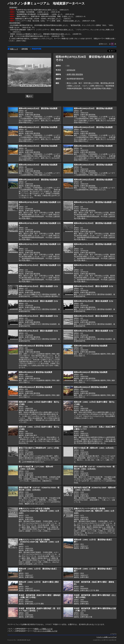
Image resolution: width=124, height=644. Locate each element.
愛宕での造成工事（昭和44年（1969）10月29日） (95, 448)
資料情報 (25, 49)
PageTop (114, 634)
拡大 (29, 96)
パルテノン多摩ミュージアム (107, 637)
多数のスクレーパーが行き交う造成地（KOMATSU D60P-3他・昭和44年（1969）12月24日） (39, 511)
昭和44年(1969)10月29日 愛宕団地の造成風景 (38, 108)
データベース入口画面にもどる (46, 631)
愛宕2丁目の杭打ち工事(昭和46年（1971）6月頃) (39, 448)
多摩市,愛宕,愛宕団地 (75, 74)
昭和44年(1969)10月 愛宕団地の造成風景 (35, 346)
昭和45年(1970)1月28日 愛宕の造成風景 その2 (38, 286)
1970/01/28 (71, 70)
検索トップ (13, 49)
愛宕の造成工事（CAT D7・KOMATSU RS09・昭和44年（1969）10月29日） (94, 468)
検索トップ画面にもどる (43, 629)
